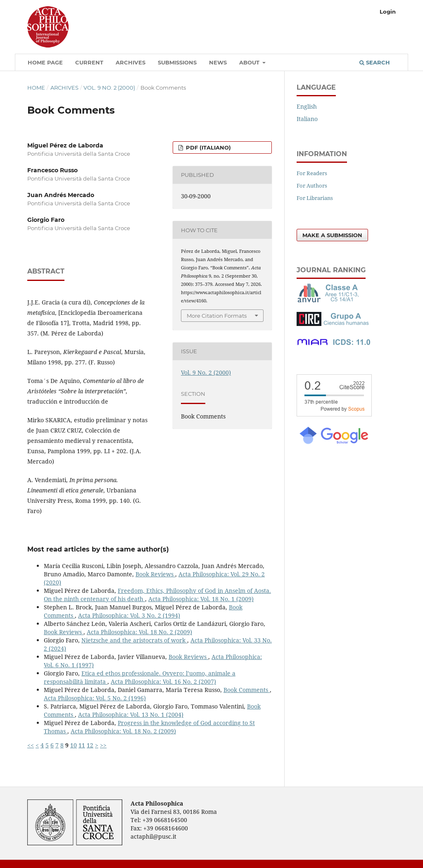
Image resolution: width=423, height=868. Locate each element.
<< (31, 745)
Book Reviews (155, 574)
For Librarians (315, 198)
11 (82, 745)
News (218, 62)
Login (388, 12)
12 (90, 745)
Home (36, 88)
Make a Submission (332, 235)
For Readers (312, 173)
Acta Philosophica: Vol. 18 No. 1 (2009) (201, 599)
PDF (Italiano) (208, 147)
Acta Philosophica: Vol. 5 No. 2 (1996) (95, 698)
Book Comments (247, 690)
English (307, 106)
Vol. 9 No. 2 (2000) (109, 88)
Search (375, 62)
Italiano (307, 119)
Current (89, 62)
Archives (131, 62)
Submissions (177, 62)
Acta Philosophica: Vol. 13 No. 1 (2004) (131, 715)
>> (103, 745)
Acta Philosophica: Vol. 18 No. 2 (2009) (139, 632)
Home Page (45, 62)
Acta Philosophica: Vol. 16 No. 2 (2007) (163, 681)
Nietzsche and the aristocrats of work (134, 640)
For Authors (312, 185)
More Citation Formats (217, 316)
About (250, 62)
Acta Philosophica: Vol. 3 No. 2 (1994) (129, 615)
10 (74, 745)
